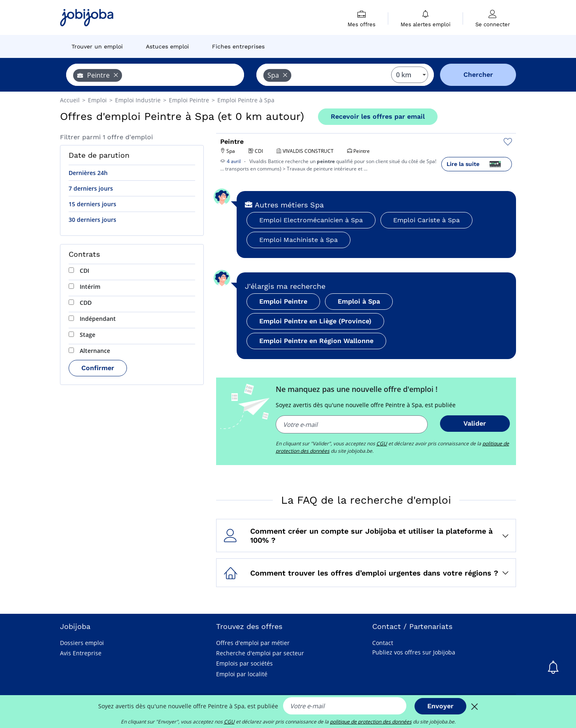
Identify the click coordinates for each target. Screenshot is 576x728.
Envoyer (440, 706)
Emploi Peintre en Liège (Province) (315, 321)
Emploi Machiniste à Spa (298, 240)
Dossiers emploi (82, 643)
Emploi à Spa (359, 301)
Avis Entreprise (81, 653)
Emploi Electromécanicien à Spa (311, 220)
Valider (475, 423)
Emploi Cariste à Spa (426, 220)
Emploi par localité (242, 674)
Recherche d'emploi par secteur (260, 653)
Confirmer (98, 368)
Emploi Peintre (283, 301)
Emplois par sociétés (244, 663)
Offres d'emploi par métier (253, 643)
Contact (383, 643)
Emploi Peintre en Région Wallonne (316, 341)
